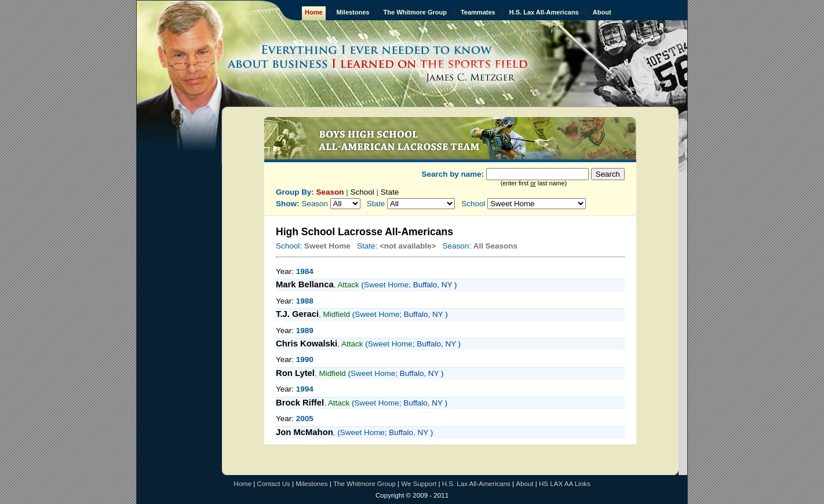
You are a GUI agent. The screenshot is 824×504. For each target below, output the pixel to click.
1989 (305, 330)
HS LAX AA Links (565, 484)
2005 (305, 419)
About (602, 12)
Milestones (353, 12)
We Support (419, 484)
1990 (305, 359)
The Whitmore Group (415, 12)
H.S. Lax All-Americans (544, 12)
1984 (305, 271)
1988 (305, 301)
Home (314, 12)
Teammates (478, 12)
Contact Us (274, 484)
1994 (305, 389)
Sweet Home (386, 285)
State (390, 192)
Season (330, 192)
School (362, 192)
